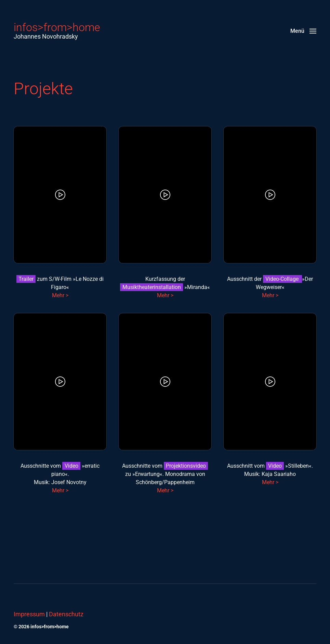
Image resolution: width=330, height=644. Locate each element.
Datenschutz (66, 614)
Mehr (163, 490)
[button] (303, 31)
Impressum (29, 614)
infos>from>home (57, 27)
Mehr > (60, 295)
